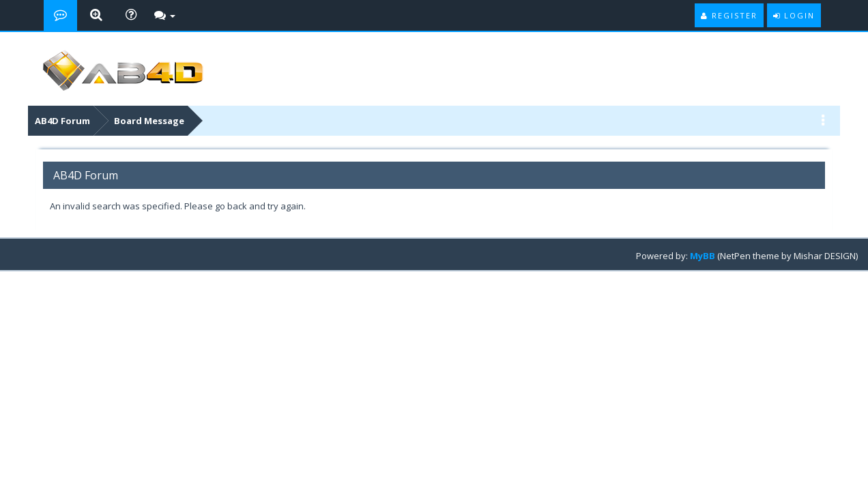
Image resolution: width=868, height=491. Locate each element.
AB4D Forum (62, 121)
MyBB (703, 256)
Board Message (149, 121)
